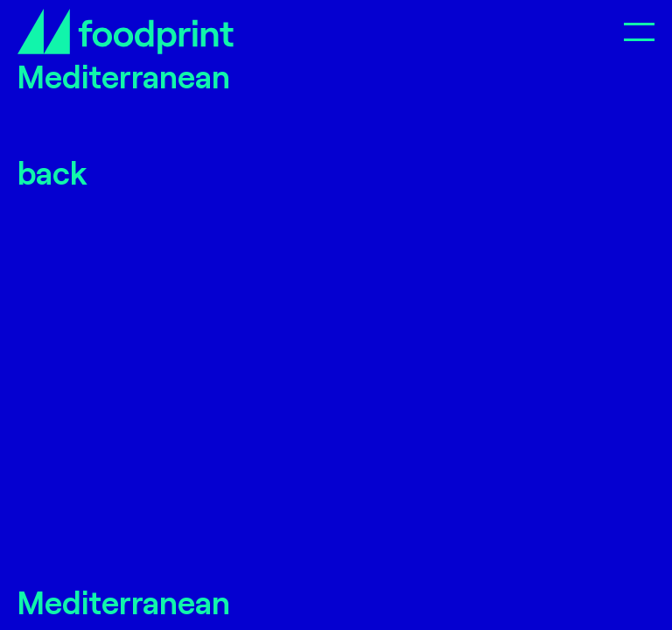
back (52, 172)
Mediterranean (124, 602)
